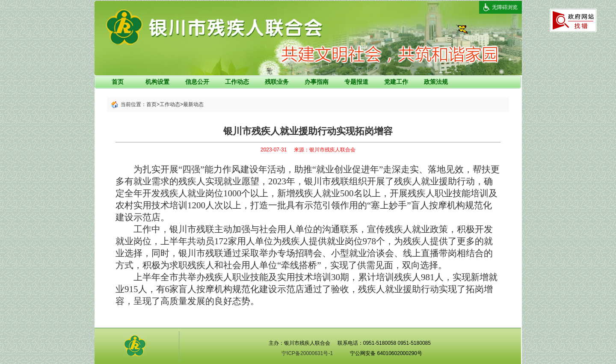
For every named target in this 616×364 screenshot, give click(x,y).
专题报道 (356, 82)
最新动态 (193, 104)
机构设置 (157, 82)
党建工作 (396, 82)
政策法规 (436, 82)
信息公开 (197, 82)
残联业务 (277, 82)
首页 (118, 82)
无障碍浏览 (505, 7)
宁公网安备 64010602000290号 (386, 353)
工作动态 (237, 82)
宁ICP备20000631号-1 (307, 353)
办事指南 (317, 82)
